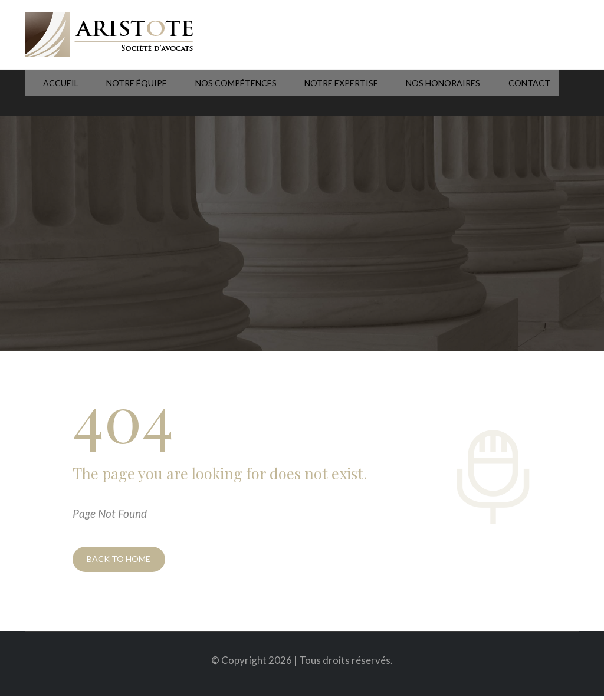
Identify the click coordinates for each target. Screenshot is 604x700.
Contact (477, 93)
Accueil (43, 93)
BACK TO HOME (122, 561)
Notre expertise (304, 93)
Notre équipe (111, 93)
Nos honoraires (399, 93)
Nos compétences (204, 93)
